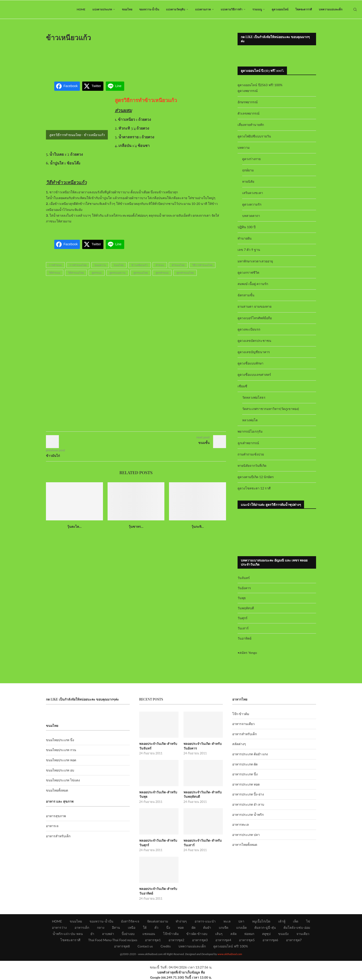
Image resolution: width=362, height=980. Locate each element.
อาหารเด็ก (82, 927)
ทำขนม (160, 265)
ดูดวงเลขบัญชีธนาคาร (254, 352)
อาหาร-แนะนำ (205, 921)
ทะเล (227, 921)
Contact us (145, 946)
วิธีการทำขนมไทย (202, 265)
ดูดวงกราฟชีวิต (248, 272)
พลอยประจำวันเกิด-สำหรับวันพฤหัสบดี (203, 794)
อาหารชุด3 (200, 940)
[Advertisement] (136, 59)
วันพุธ (242, 598)
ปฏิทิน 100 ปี (247, 227)
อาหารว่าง (59, 927)
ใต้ (145, 927)
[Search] (355, 9)
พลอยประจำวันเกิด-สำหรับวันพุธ (158, 794)
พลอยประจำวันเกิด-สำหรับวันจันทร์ (158, 746)
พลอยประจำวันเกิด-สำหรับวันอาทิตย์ (158, 891)
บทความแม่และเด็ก (331, 9)
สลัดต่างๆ (239, 744)
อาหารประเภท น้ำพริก (248, 815)
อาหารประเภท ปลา (246, 835)
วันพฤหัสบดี (246, 608)
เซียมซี (242, 386)
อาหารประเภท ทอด (246, 784)
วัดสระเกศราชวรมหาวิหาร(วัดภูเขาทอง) (270, 409)
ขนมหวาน (100, 265)
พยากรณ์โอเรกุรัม (250, 431)
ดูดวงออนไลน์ (280, 9)
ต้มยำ (207, 927)
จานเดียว (303, 934)
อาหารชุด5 (247, 940)
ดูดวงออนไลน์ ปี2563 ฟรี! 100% (260, 85)
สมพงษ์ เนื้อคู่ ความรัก (253, 284)
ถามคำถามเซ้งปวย (251, 454)
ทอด (181, 927)
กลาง (101, 927)
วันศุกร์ (243, 618)
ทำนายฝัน (245, 238)
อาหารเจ (52, 826)
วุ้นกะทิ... (198, 526)
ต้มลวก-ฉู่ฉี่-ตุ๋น (265, 927)
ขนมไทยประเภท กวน (61, 750)
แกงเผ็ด (241, 927)
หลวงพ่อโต (250, 420)
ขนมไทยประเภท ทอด (61, 760)
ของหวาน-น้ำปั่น (149, 9)
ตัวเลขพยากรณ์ (249, 113)
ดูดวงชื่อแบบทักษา (250, 363)
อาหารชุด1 (153, 940)
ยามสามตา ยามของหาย (255, 306)
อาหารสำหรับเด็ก (58, 836)
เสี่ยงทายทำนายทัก (251, 125)
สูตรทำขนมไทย (185, 273)
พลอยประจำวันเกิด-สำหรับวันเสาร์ (203, 843)
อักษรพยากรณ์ (248, 102)
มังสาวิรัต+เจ (130, 921)
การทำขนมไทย (78, 265)
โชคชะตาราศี (304, 9)
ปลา (241, 921)
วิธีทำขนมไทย (76, 273)
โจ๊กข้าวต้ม (171, 934)
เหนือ (132, 927)
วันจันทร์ (244, 578)
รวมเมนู (257, 9)
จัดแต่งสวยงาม (158, 921)
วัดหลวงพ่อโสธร (254, 397)
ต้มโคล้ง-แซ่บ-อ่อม (297, 927)
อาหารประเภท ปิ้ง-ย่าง (248, 794)
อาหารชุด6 (270, 940)
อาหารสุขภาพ (56, 816)
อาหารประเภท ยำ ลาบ (248, 804)
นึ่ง (168, 927)
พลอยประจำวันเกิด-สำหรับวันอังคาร (203, 746)
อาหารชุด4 (223, 940)
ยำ (92, 934)
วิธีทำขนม (55, 273)
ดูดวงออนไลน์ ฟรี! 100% (231, 946)
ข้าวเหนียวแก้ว (140, 265)
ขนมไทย (127, 9)
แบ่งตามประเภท (102, 9)
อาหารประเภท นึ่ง (245, 774)
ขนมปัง (283, 934)
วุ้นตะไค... (74, 526)
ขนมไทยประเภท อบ (60, 770)
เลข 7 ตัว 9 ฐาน (249, 250)
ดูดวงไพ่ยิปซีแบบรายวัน (254, 136)
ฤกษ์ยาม (248, 170)
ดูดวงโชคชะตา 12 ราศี (254, 488)
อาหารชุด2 (176, 940)
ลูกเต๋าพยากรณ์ (248, 443)
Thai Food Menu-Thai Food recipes (113, 940)
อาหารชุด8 (122, 946)
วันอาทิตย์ (244, 638)
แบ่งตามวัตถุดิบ (176, 9)
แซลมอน (149, 934)
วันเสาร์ (243, 628)
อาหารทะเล (241, 824)
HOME (81, 9)
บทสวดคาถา (251, 216)
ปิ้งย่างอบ (128, 934)
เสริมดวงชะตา (253, 193)
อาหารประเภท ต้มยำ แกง (250, 754)
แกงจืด (224, 927)
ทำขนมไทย (178, 265)
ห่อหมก (249, 934)
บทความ (244, 147)
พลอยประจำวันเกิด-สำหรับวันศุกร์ (158, 843)
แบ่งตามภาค (203, 9)
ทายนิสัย (248, 181)
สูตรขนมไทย (141, 273)
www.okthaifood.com (230, 954)
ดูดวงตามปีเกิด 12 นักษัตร (256, 477)
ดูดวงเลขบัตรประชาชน (254, 341)
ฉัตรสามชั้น (246, 295)
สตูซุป (266, 934)
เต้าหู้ (282, 921)
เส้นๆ (219, 934)
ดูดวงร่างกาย (251, 159)
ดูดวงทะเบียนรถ (249, 329)
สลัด (234, 934)
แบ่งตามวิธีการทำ (232, 9)
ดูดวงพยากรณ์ (248, 91)
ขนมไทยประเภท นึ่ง (60, 740)
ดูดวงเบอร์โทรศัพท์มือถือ (255, 318)
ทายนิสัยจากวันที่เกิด (252, 466)
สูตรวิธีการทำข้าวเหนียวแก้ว (146, 100)
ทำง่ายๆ (181, 921)
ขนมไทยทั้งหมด (57, 790)
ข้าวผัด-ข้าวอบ (197, 934)
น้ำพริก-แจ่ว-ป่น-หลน (68, 934)
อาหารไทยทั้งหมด (245, 845)
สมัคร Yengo (248, 653)
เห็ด (296, 921)
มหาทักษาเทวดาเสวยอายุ (255, 261)
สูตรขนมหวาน (118, 273)
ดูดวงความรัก (252, 204)
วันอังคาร (244, 588)
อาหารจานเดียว (243, 724)
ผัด (194, 927)
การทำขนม (55, 265)
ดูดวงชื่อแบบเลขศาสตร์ (254, 375)
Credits (166, 946)
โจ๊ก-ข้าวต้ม (241, 714)
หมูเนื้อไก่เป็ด (261, 921)
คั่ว (156, 927)
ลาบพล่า (108, 934)
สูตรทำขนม (162, 273)
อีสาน (116, 927)
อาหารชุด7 (294, 940)
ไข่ (308, 921)
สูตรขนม (97, 273)
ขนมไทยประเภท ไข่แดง (63, 780)
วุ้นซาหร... (136, 526)
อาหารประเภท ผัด (245, 764)
